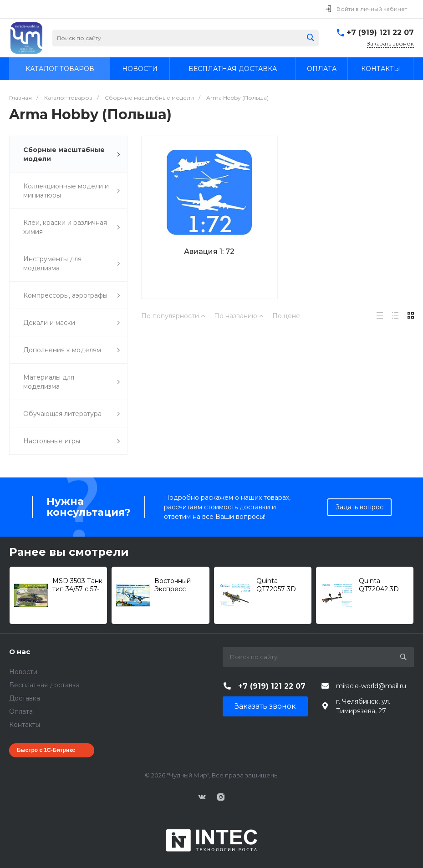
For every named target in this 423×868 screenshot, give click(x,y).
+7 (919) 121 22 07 (380, 33)
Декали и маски (72, 323)
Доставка (25, 698)
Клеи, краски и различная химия (72, 227)
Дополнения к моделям (72, 350)
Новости (23, 672)
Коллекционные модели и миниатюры (72, 191)
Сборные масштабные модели (72, 154)
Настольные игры (72, 441)
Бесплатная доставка (44, 685)
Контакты (25, 725)
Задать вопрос (359, 507)
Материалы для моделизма (72, 382)
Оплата (21, 711)
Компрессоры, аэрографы (72, 296)
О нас (20, 652)
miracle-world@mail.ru (371, 686)
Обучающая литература (72, 414)
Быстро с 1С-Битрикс (46, 750)
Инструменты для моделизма (72, 264)
